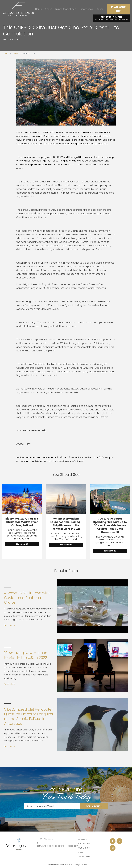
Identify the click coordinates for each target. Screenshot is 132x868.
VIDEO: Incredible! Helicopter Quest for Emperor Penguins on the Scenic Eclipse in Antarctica (29, 716)
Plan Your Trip (118, 9)
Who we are (84, 839)
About (48, 9)
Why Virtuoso (85, 844)
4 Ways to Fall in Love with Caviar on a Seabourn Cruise (27, 598)
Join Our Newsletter (111, 18)
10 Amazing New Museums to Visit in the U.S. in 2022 (27, 655)
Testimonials (84, 856)
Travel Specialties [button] (65, 9)
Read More (10, 625)
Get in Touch (94, 806)
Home (39, 9)
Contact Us (84, 848)
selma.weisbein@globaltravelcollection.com (58, 846)
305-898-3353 (46, 839)
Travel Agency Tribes (80, 865)
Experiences (86, 9)
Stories (100, 9)
